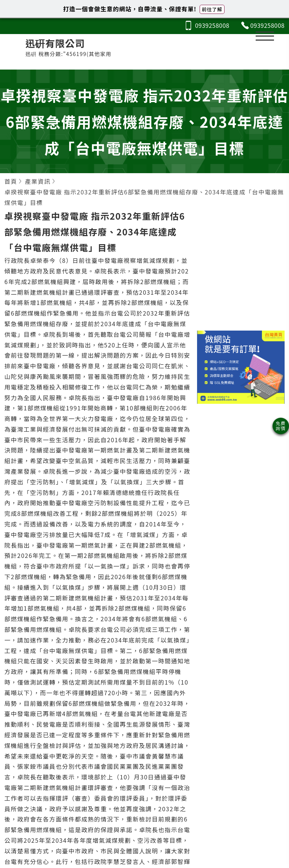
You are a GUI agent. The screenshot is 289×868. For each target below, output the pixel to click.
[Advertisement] (241, 272)
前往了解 (212, 9)
